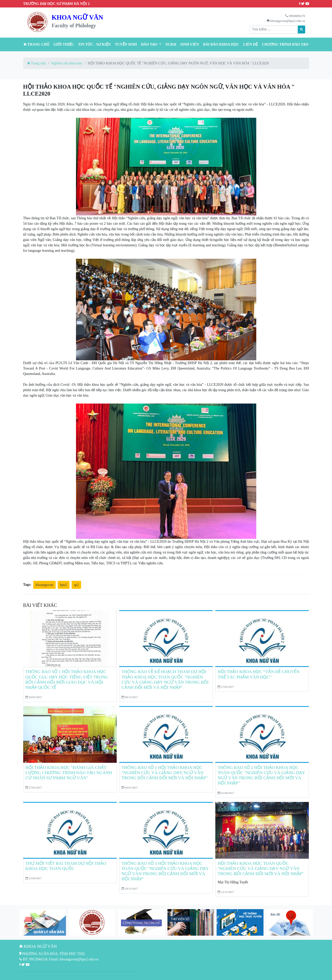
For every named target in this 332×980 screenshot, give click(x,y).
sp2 (76, 585)
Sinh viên (190, 44)
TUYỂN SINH (126, 44)
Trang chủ (36, 44)
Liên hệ (250, 44)
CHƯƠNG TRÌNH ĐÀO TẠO (285, 44)
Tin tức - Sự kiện (94, 44)
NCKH (171, 44)
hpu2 (64, 585)
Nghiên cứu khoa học (67, 63)
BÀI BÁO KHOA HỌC (221, 44)
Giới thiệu (64, 44)
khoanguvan (44, 585)
